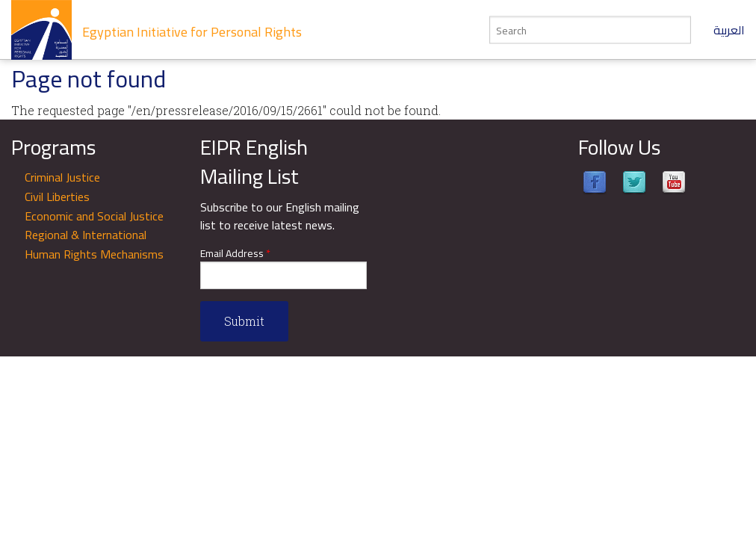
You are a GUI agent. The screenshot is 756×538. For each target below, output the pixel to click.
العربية (729, 30)
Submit (244, 321)
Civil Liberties (57, 197)
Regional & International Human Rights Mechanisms (94, 244)
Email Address (235, 254)
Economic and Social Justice (94, 216)
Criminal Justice (62, 177)
